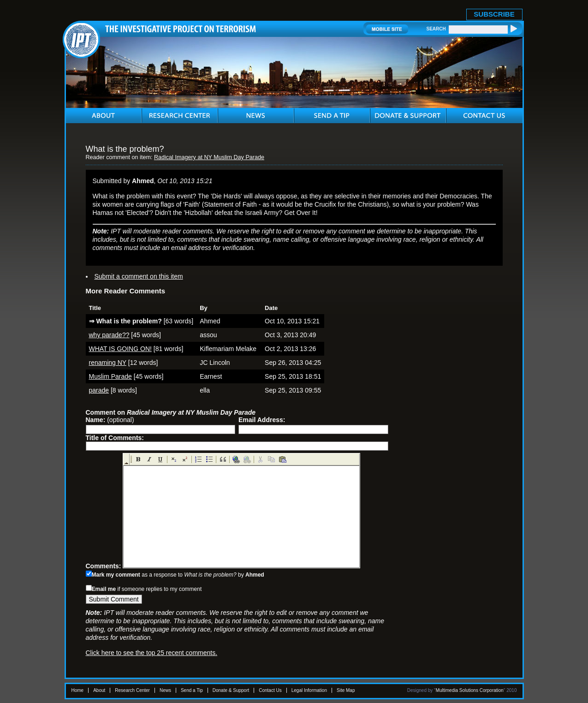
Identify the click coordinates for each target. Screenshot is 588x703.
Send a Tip (192, 690)
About (99, 690)
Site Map (346, 690)
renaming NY (108, 363)
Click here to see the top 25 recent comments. (152, 653)
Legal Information (309, 690)
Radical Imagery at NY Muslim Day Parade (209, 157)
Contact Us (270, 690)
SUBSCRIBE (494, 14)
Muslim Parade (110, 376)
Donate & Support (231, 690)
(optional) (110, 420)
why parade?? (109, 335)
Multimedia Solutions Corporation (470, 690)
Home (78, 690)
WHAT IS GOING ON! (120, 349)
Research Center (132, 690)
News (165, 690)
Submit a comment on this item (139, 276)
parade (99, 390)
